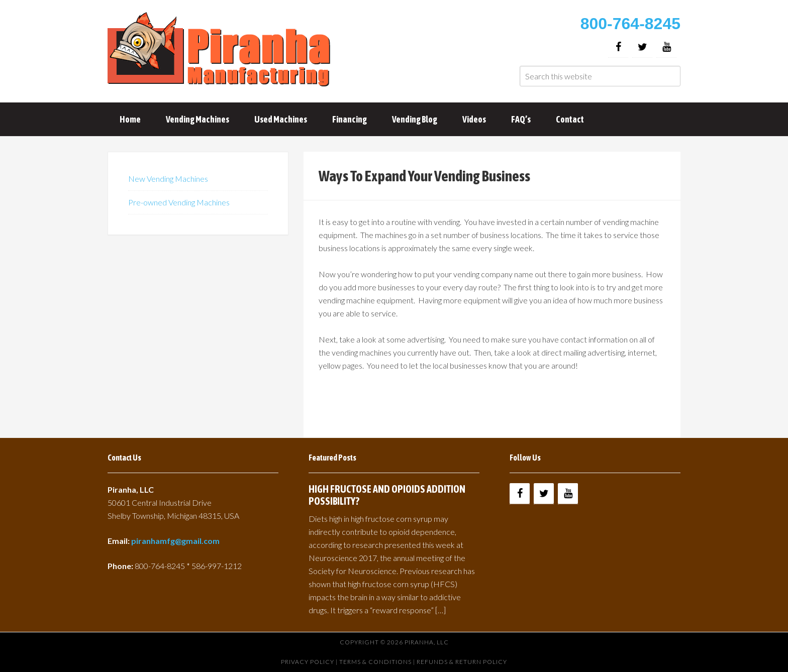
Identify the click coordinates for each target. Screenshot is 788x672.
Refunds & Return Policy (462, 662)
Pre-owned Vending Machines (179, 202)
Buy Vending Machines (221, 50)
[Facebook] (618, 47)
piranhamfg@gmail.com (175, 541)
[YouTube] (666, 47)
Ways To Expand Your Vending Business (424, 176)
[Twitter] (642, 47)
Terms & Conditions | (378, 662)
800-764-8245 (630, 24)
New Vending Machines (168, 179)
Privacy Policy (308, 662)
